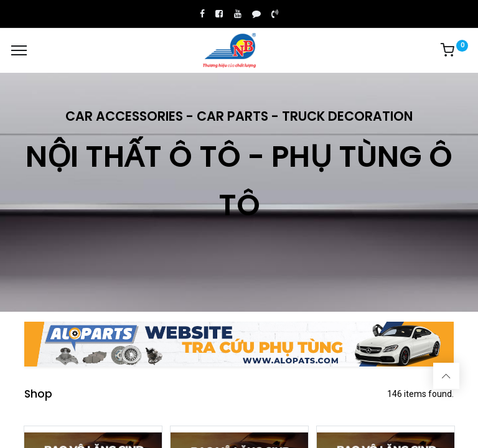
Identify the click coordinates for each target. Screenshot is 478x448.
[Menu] (19, 50)
